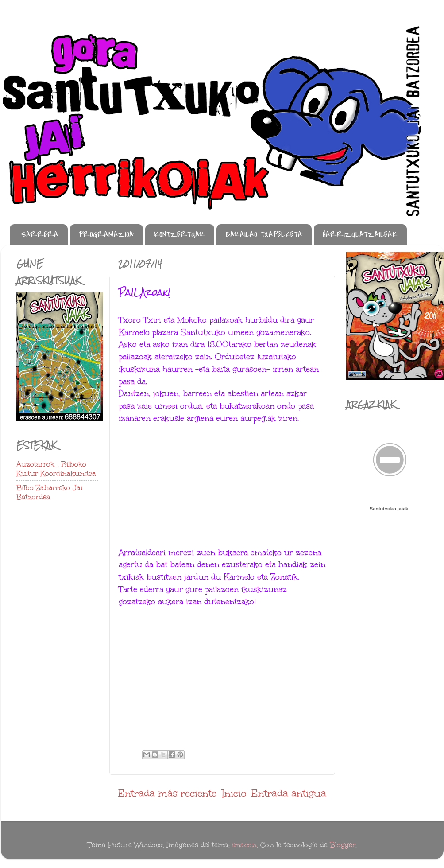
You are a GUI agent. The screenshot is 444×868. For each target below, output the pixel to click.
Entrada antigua (289, 793)
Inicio (234, 793)
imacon (244, 845)
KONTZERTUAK (180, 235)
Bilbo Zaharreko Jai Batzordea (49, 492)
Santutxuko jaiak (389, 509)
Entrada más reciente (167, 793)
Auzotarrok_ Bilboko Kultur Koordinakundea (56, 469)
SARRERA (40, 235)
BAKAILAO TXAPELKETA (264, 235)
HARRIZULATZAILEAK (360, 235)
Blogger (343, 845)
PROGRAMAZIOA (106, 235)
